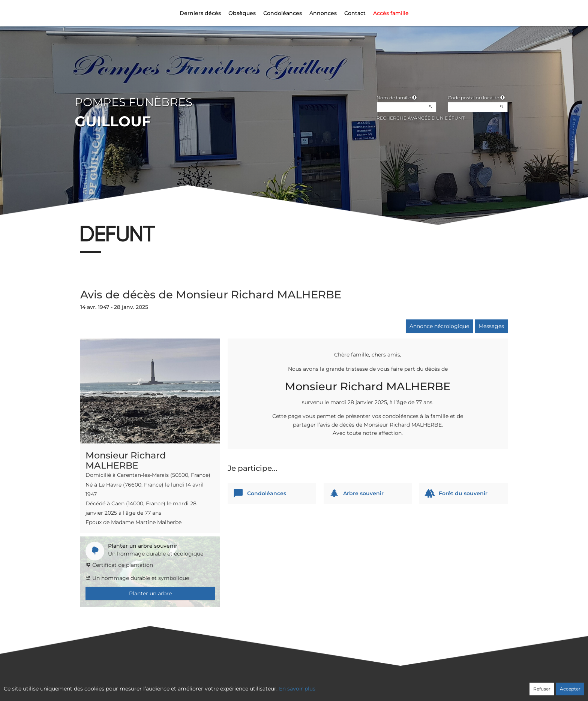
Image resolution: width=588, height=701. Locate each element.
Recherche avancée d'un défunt (421, 118)
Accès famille (391, 13)
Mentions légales (362, 685)
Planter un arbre (150, 593)
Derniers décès (200, 13)
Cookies (325, 685)
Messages (491, 326)
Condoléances (283, 13)
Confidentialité (290, 685)
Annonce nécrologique (439, 326)
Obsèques (242, 13)
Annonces (323, 13)
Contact (355, 13)
